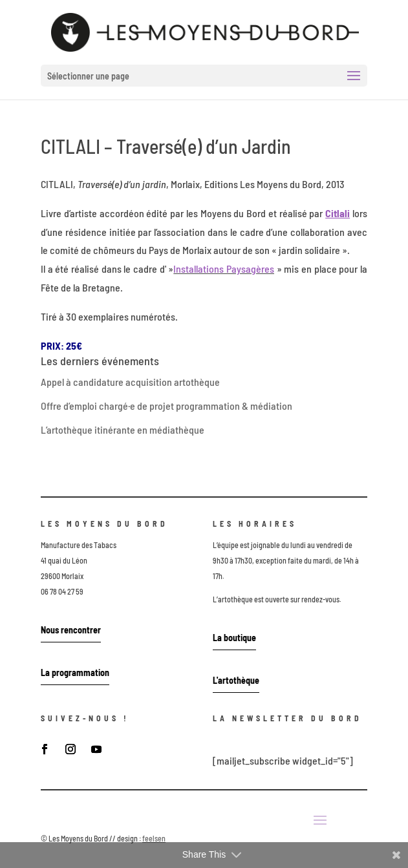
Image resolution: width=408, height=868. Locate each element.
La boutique (234, 638)
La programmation (75, 672)
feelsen (154, 838)
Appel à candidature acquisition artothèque (130, 382)
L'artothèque (236, 680)
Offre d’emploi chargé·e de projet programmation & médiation (166, 406)
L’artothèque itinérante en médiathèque (123, 429)
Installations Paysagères (224, 269)
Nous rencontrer (71, 630)
